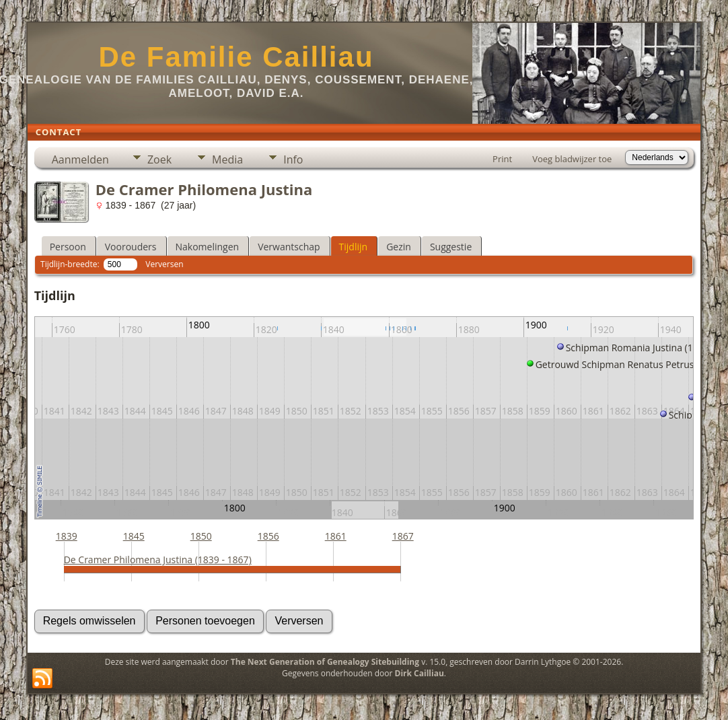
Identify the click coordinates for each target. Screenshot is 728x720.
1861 (336, 536)
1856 (268, 536)
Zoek (159, 159)
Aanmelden (80, 159)
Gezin (399, 247)
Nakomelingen (208, 247)
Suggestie (451, 247)
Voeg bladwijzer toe (572, 159)
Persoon (68, 247)
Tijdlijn (354, 247)
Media (227, 159)
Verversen (164, 264)
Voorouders (131, 247)
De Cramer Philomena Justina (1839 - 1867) (158, 560)
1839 (67, 536)
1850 (201, 536)
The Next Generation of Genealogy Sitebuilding (325, 662)
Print (502, 159)
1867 (403, 536)
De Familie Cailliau (236, 57)
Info (293, 159)
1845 (134, 536)
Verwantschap (289, 247)
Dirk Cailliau (420, 673)
